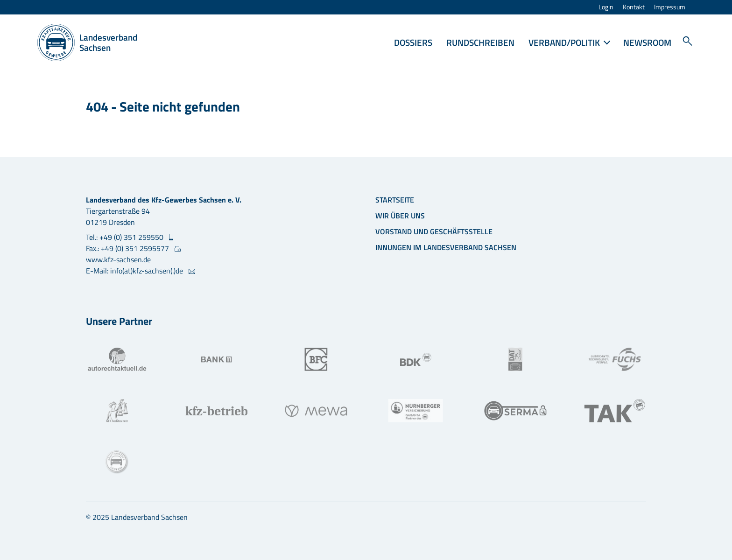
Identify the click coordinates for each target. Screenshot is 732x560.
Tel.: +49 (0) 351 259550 (126, 237)
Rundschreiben (480, 42)
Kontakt (634, 7)
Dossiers (413, 42)
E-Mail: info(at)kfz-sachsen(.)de (135, 271)
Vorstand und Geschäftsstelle (434, 231)
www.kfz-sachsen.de (118, 259)
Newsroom (647, 42)
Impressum (670, 7)
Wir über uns (400, 216)
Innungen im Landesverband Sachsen (446, 247)
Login (606, 7)
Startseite (395, 200)
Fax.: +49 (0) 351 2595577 (128, 248)
